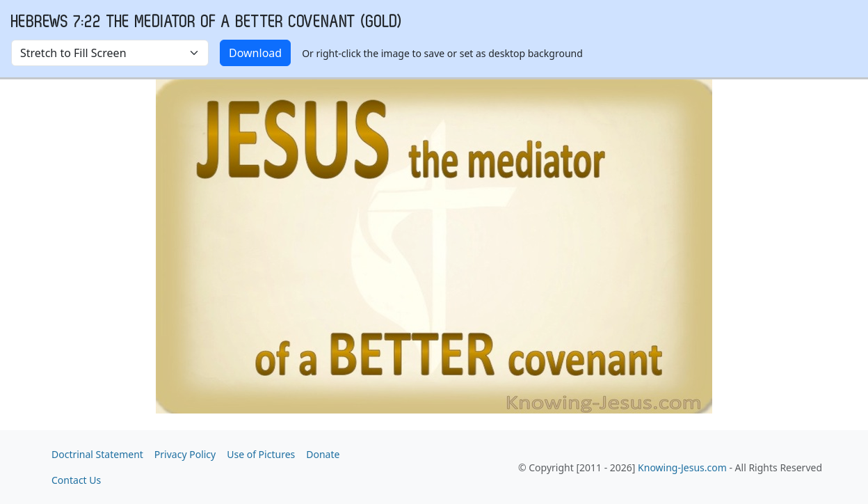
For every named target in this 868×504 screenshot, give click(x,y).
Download (255, 53)
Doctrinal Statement (97, 454)
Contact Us (76, 480)
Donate (323, 454)
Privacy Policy (185, 454)
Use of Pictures (261, 454)
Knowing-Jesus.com (682, 467)
